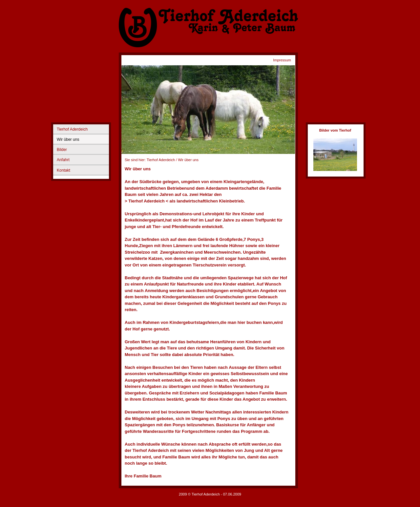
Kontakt (63, 170)
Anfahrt (63, 160)
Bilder (62, 150)
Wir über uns (68, 139)
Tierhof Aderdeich (72, 129)
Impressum (282, 60)
